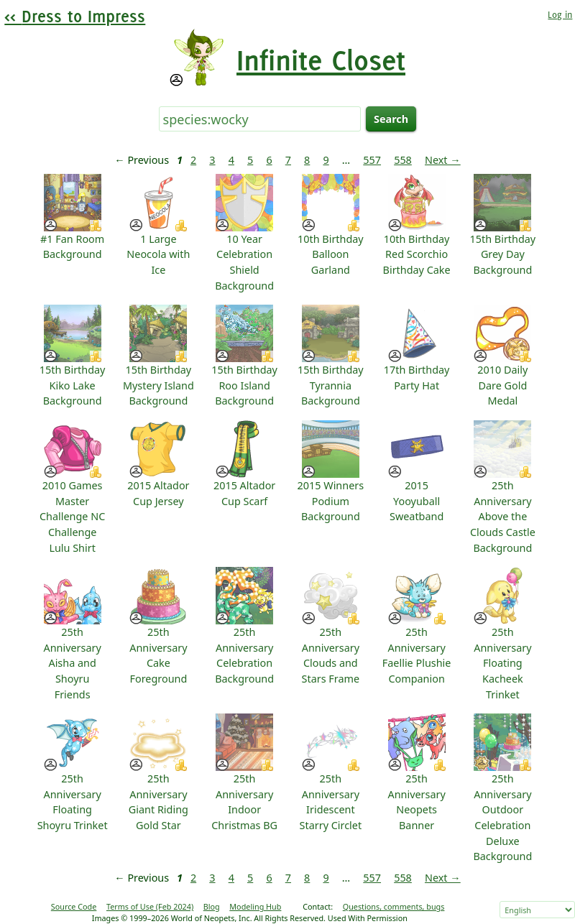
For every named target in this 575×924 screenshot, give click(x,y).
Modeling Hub (255, 906)
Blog (212, 906)
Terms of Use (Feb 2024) (150, 906)
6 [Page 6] (269, 160)
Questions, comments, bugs (394, 906)
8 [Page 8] (307, 160)
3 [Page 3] (212, 160)
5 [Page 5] (250, 160)
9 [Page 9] (326, 160)
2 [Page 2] (193, 160)
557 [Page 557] (372, 160)
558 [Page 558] (403, 160)
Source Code (74, 906)
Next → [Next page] (443, 160)
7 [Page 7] (288, 160)
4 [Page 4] (231, 160)
